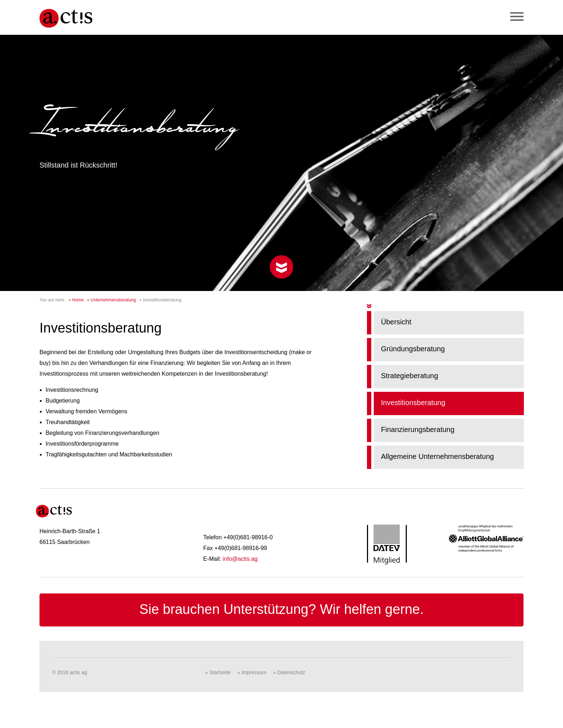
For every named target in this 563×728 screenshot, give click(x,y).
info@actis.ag (240, 559)
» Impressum (252, 672)
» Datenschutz (289, 672)
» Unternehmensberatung (111, 300)
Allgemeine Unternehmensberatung (438, 456)
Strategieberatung (410, 376)
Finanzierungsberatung (418, 429)
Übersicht (396, 322)
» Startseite (218, 672)
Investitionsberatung (413, 403)
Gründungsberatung (413, 349)
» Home (76, 300)
